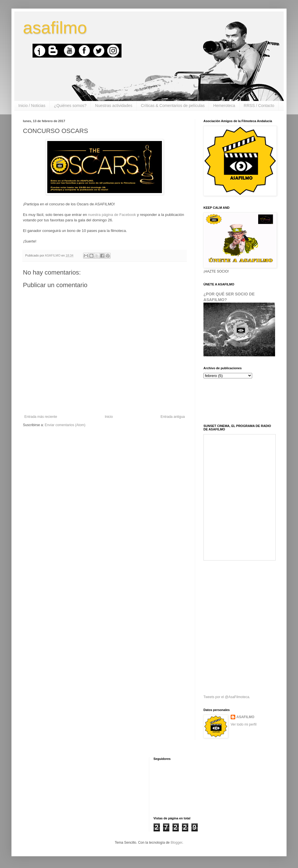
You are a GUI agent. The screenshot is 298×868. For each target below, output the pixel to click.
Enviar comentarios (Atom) (65, 425)
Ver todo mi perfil (244, 724)
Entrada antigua (173, 417)
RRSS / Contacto (259, 106)
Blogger (176, 843)
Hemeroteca (224, 106)
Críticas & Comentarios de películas (173, 106)
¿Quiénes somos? (70, 106)
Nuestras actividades (114, 106)
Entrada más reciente (41, 417)
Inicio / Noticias (32, 106)
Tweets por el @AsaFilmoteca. (227, 697)
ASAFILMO (245, 717)
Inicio (109, 417)
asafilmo (55, 28)
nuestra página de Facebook (112, 215)
